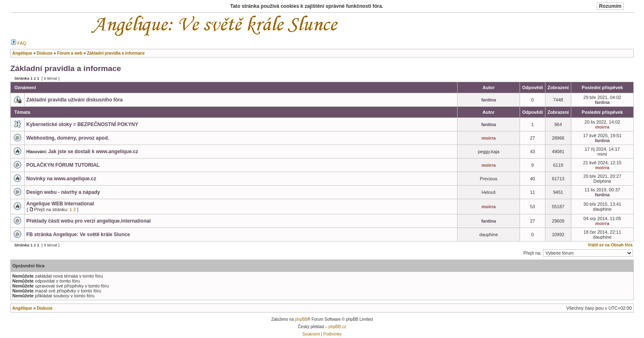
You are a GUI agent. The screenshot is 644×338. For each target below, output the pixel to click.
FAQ (19, 43)
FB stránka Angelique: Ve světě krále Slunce (78, 235)
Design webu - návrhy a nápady (63, 192)
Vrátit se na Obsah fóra (610, 245)
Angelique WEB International (60, 204)
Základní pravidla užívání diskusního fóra (75, 100)
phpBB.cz (337, 327)
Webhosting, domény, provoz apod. (68, 138)
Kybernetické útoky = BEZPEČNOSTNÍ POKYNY (82, 124)
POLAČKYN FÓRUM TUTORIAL (63, 165)
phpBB (301, 319)
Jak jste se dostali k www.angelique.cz (93, 152)
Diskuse (44, 308)
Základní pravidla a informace (66, 68)
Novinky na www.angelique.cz (61, 179)
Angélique (22, 308)
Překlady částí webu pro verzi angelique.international (89, 221)
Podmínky (332, 334)
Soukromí (311, 334)
